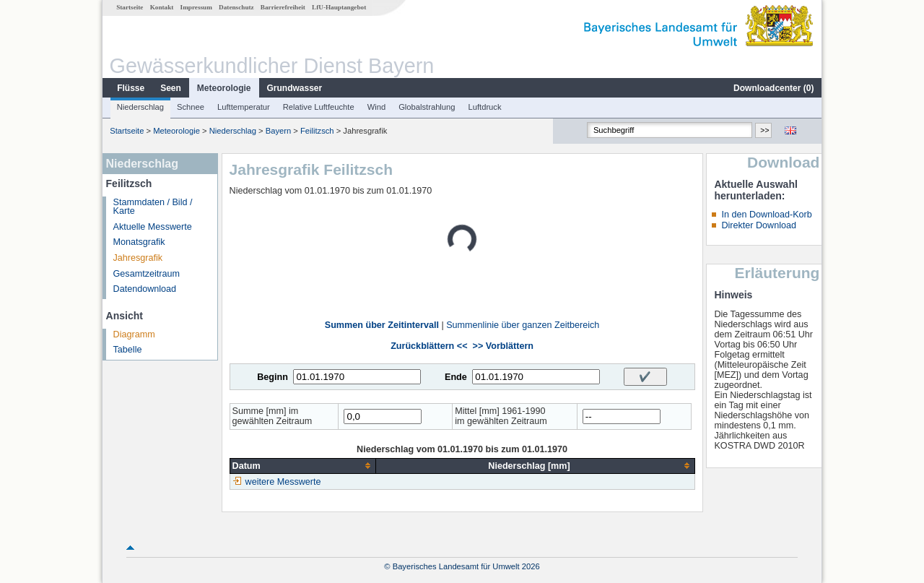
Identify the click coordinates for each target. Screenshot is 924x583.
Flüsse (131, 88)
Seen (171, 88)
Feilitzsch (317, 131)
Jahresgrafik (138, 258)
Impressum (196, 7)
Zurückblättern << (429, 346)
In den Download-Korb (766, 215)
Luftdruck (485, 107)
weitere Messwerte (283, 482)
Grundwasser (295, 88)
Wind (377, 107)
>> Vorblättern (503, 346)
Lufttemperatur (244, 107)
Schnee (191, 107)
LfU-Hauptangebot (339, 7)
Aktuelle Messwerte (153, 227)
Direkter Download (759, 225)
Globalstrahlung (427, 107)
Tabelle (128, 350)
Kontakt (162, 7)
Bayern (278, 131)
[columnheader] (303, 466)
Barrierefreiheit (283, 7)
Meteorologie (224, 88)
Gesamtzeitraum (147, 274)
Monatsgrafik (139, 242)
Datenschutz (236, 7)
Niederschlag (140, 107)
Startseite (130, 7)
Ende (456, 377)
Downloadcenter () (773, 88)
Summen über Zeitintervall (382, 325)
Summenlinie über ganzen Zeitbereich (523, 325)
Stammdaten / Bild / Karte (153, 207)
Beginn (273, 377)
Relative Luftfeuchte (319, 107)
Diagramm (134, 334)
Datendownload (145, 289)
